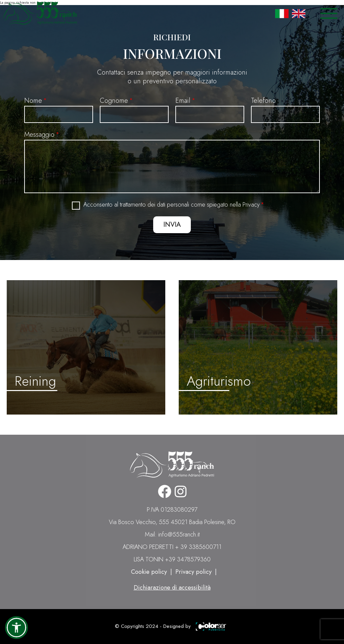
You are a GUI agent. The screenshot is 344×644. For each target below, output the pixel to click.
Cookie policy (149, 572)
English (299, 13)
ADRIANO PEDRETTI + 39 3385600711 (172, 547)
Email (183, 101)
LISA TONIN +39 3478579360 (172, 559)
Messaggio (39, 135)
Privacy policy (193, 572)
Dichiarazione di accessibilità (172, 588)
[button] (16, 628)
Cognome (114, 101)
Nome (33, 101)
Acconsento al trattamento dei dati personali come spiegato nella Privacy (171, 205)
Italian (282, 13)
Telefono (263, 101)
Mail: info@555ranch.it (172, 534)
